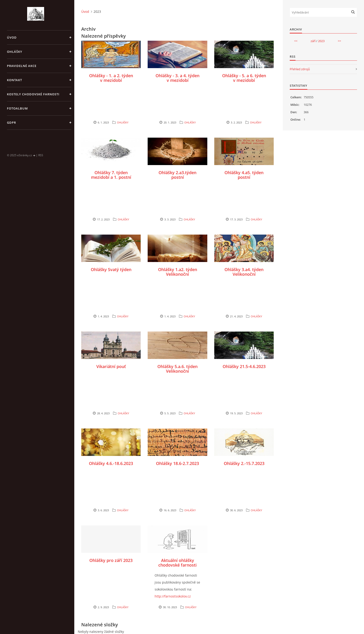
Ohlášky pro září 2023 (111, 560)
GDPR (11, 123)
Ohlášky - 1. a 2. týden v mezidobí (111, 78)
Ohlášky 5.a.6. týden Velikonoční (177, 369)
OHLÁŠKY (15, 52)
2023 (321, 41)
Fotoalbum (17, 108)
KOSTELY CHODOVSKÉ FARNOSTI (33, 94)
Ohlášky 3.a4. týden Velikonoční (244, 272)
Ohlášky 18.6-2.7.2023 (177, 463)
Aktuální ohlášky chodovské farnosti (177, 563)
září (313, 41)
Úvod (12, 37)
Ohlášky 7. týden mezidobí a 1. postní (111, 175)
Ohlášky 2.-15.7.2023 (244, 463)
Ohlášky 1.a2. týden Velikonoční (178, 272)
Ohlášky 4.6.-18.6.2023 (111, 463)
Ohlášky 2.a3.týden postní (177, 175)
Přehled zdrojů (300, 69)
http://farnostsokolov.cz (173, 596)
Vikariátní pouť (111, 366)
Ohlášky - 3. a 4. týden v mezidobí (177, 78)
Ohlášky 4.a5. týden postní (244, 175)
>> (339, 41)
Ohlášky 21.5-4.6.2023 (244, 366)
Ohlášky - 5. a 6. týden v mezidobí (244, 78)
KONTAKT (15, 80)
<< (296, 41)
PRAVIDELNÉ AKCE (22, 66)
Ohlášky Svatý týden (111, 269)
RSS (41, 155)
